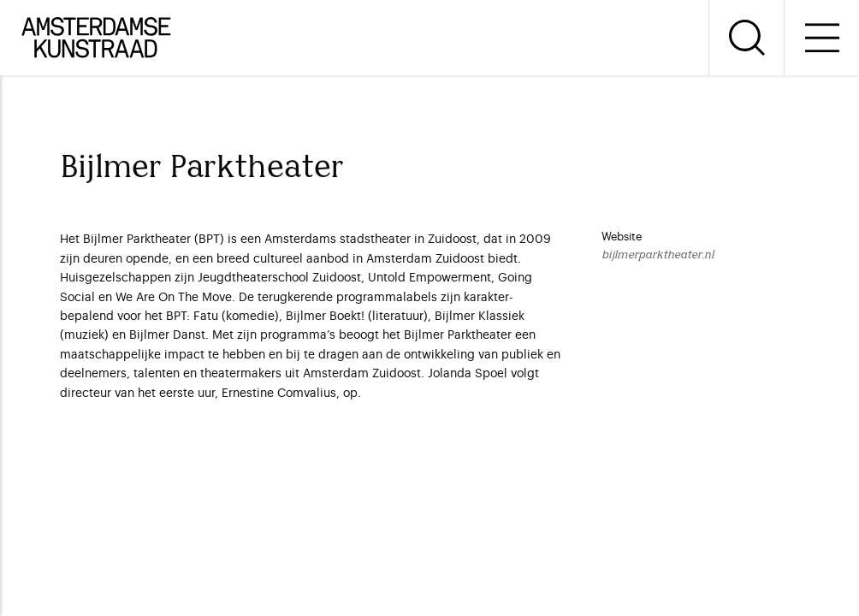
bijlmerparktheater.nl (658, 255)
